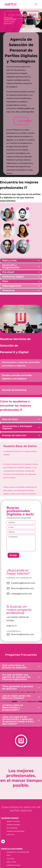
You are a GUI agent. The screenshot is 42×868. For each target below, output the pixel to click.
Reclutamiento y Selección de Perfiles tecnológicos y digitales (21, 364)
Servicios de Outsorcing (14, 390)
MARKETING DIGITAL (14, 865)
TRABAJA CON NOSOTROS (16, 831)
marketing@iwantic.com (21, 583)
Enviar (13, 555)
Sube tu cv (12, 626)
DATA (9, 855)
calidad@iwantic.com (19, 594)
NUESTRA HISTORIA (13, 825)
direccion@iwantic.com (20, 588)
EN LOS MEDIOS (12, 828)
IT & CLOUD (10, 859)
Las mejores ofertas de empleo (18, 619)
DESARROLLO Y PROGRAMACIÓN (18, 852)
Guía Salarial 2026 (22, 15)
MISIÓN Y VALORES (13, 821)
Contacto (23, 121)
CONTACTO (10, 835)
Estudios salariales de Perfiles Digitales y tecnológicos (17, 377)
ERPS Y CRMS (11, 862)
